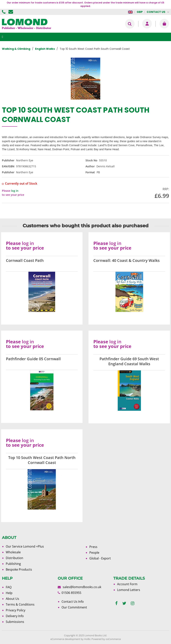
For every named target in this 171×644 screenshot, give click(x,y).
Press (93, 547)
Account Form (127, 584)
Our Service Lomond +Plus (25, 546)
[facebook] (116, 603)
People (94, 553)
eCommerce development (65, 639)
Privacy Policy (16, 610)
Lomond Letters (129, 590)
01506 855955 (4, 12)
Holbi (87, 639)
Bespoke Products (19, 569)
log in (15, 191)
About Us (12, 599)
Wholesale (13, 552)
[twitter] (124, 603)
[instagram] (133, 603)
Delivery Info (15, 616)
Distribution (14, 558)
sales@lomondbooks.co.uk (82, 587)
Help (9, 593)
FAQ (9, 587)
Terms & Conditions (20, 604)
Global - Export (100, 558)
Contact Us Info (73, 602)
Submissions (15, 622)
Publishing (13, 564)
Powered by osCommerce (106, 639)
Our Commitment (74, 607)
